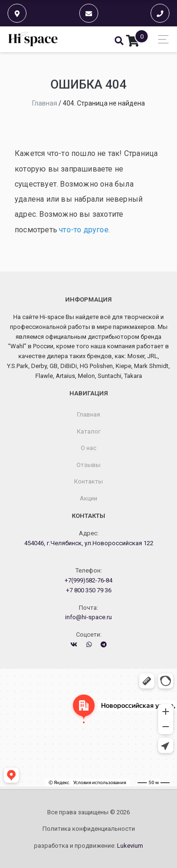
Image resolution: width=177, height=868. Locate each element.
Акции (88, 498)
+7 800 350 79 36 (89, 590)
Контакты (88, 481)
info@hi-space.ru (88, 617)
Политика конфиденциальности (89, 829)
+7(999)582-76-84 (88, 580)
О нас (88, 448)
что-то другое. (84, 230)
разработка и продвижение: (88, 846)
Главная (88, 414)
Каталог (89, 431)
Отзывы (88, 465)
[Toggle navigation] (161, 39)
